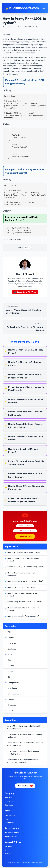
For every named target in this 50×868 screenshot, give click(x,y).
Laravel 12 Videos (25, 526)
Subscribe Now (25, 537)
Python (28, 248)
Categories (9, 822)
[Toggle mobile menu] (44, 8)
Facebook (9, 846)
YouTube (8, 854)
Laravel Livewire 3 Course (25, 531)
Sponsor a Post (11, 836)
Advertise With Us (12, 833)
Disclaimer (9, 805)
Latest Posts (10, 815)
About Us (8, 798)
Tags (7, 819)
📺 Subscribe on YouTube (25, 292)
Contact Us (9, 801)
